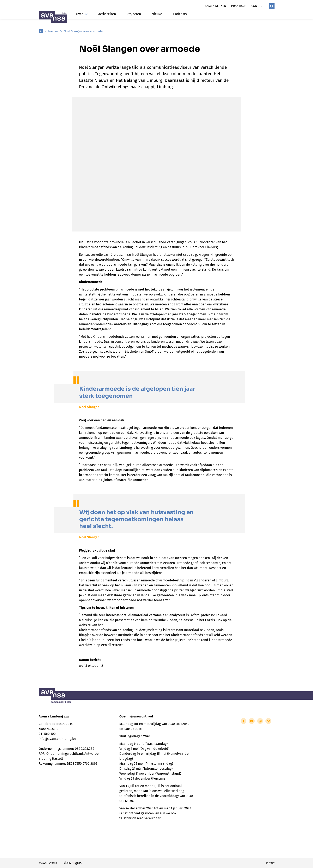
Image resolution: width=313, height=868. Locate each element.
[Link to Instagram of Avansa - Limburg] (260, 721)
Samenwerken (215, 6)
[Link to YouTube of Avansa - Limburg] (252, 721)
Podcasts (180, 14)
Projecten (134, 14)
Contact (258, 6)
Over (82, 14)
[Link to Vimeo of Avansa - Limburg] (268, 721)
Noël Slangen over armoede (83, 31)
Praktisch (239, 6)
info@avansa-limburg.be (57, 739)
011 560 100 (47, 734)
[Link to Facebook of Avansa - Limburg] (243, 721)
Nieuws (157, 14)
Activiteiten (107, 14)
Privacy (270, 863)
